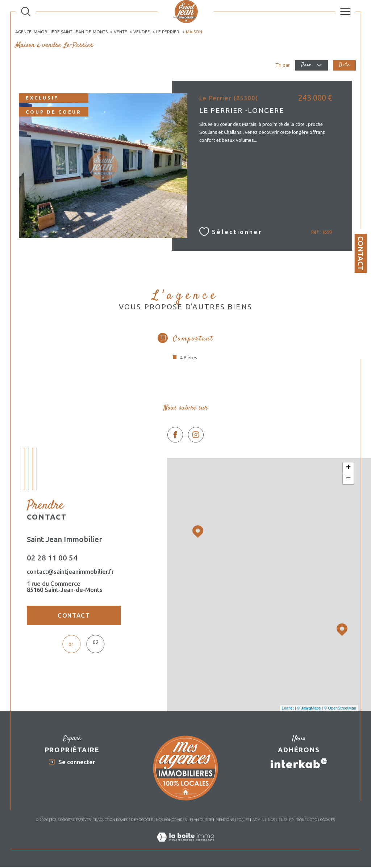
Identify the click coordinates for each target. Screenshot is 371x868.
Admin (259, 820)
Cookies (328, 820)
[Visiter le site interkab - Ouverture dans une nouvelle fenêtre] (299, 764)
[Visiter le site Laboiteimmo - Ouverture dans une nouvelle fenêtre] (185, 846)
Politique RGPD (303, 820)
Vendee (142, 32)
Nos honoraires (171, 820)
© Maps (309, 709)
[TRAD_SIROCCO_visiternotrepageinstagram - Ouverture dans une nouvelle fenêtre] (196, 436)
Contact (361, 253)
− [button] (348, 479)
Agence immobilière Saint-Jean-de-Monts (62, 32)
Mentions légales (232, 820)
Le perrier (168, 32)
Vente (121, 32)
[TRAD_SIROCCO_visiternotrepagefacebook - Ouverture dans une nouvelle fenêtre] (175, 436)
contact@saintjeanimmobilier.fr (70, 573)
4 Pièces (189, 358)
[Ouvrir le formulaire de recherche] (26, 12)
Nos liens (277, 820)
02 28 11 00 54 (52, 559)
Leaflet (288, 709)
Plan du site (201, 820)
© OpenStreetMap (340, 709)
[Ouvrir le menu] (345, 12)
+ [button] (348, 469)
